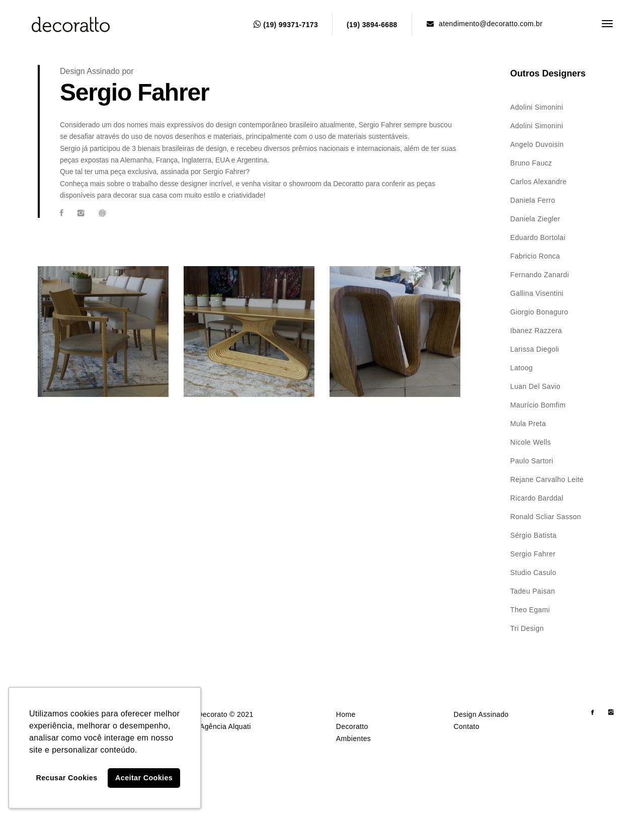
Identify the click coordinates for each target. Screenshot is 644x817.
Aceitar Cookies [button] (144, 778)
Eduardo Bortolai (538, 237)
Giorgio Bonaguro (539, 312)
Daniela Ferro (533, 200)
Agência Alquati (225, 726)
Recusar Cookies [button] (67, 778)
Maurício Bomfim (538, 405)
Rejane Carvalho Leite (547, 479)
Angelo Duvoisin (537, 144)
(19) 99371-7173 (286, 25)
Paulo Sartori (532, 461)
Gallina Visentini (537, 293)
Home (346, 714)
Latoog (521, 368)
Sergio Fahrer (533, 554)
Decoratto (352, 726)
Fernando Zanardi (540, 275)
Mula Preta (528, 424)
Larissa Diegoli (535, 349)
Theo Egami (530, 610)
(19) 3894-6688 (372, 25)
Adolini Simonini (537, 107)
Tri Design (527, 628)
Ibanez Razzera (536, 331)
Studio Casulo (533, 573)
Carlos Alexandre (538, 182)
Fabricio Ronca (535, 256)
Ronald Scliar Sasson (546, 517)
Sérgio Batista (533, 535)
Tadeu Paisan (533, 591)
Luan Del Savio (535, 386)
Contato (466, 726)
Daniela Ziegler (535, 219)
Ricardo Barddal (537, 498)
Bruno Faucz (531, 163)
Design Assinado (481, 714)
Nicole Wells (531, 442)
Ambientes (353, 739)
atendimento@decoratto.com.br (485, 24)
